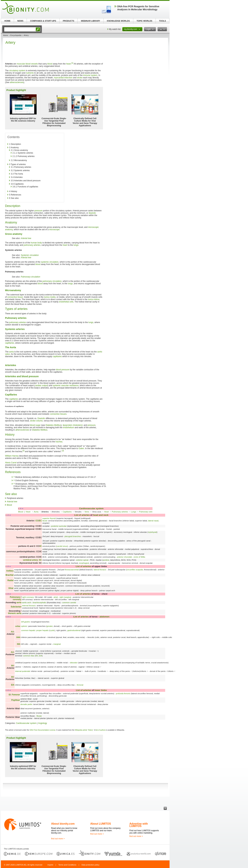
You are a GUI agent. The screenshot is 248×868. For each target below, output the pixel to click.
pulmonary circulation (52, 281)
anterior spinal (82, 560)
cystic (52, 630)
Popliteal (16, 700)
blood (50, 64)
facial (45, 521)
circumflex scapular (135, 570)
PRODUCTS (68, 21)
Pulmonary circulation (30, 277)
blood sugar (35, 425)
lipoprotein (67, 425)
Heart (28, 512)
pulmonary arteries (32, 245)
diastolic (92, 213)
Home (5, 35)
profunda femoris (123, 693)
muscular (21, 64)
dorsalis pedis (26, 704)
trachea (59, 442)
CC (37, 521)
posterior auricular (59, 526)
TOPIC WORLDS (144, 21)
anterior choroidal (124, 557)
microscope (54, 230)
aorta (11, 352)
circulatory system (17, 71)
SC (40, 560)
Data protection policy (90, 865)
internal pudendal (23, 671)
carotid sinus (62, 546)
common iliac (29, 656)
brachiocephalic (39, 603)
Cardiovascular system (91, 508)
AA (12, 632)
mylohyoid (152, 532)
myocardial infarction (63, 78)
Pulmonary (15, 597)
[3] (63, 451)
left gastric (25, 622)
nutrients (30, 73)
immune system (90, 75)
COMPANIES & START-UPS (43, 21)
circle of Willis (139, 557)
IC (41, 546)
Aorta (36, 512)
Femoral (16, 695)
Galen (81, 448)
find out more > (58, 839)
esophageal (84, 563)
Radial (10, 580)
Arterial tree (26, 238)
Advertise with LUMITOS (139, 825)
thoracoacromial (72, 570)
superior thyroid (49, 518)
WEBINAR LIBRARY (91, 21)
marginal (57, 644)
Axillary (10, 571)
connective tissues (58, 414)
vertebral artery (30, 560)
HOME (7, 21)
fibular (39, 716)
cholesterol (78, 425)
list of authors (101, 730)
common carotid (69, 603)
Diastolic (41, 418)
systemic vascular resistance (66, 385)
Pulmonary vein (146, 512)
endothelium (69, 428)
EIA (40, 656)
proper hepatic (42, 630)
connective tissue (15, 297)
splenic (24, 626)
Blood (9, 505)
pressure (39, 211)
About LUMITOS (101, 824)
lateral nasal (153, 521)
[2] (23, 451)
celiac (18, 626)
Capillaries (67, 512)
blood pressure (63, 370)
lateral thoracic (100, 570)
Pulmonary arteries (120, 512)
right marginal (65, 597)
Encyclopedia (16, 35)
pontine (106, 560)
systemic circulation (50, 262)
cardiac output (41, 385)
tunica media (50, 297)
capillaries (10, 343)
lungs (76, 245)
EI (10, 695)
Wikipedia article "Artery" (84, 730)
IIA (37, 656)
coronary (17, 599)
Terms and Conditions (67, 865)
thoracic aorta (15, 613)
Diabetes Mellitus (53, 425)
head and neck (101, 515)
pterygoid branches (73, 536)
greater (50, 626)
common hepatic (28, 630)
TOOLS (162, 21)
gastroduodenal (74, 630)
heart (68, 64)
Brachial (10, 575)
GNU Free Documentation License (43, 730)
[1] (72, 63)
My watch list (115, 29)
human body (36, 243)
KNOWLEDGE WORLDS (118, 21)
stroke (80, 78)
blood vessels (32, 64)
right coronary (28, 597)
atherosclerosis (17, 82)
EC (40, 521)
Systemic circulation (30, 255)
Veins (87, 512)
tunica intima (94, 299)
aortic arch (27, 603)
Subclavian (16, 607)
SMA (18, 637)
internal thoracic (29, 606)
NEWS (20, 21)
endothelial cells (66, 302)
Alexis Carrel (11, 463)
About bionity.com (63, 824)
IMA (19, 644)
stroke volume (36, 421)
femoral (80, 685)
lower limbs (101, 690)
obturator (74, 663)
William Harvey (12, 456)
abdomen (105, 617)
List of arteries (82, 515)
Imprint (50, 865)
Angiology (43, 723)
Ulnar (11, 588)
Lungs (134, 512)
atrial (56, 597)
